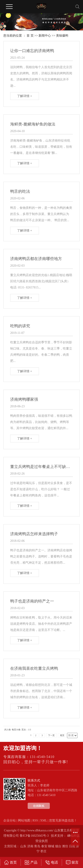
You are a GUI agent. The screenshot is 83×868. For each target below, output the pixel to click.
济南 (30, 846)
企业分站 (10, 820)
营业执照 (42, 841)
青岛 (37, 846)
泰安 (44, 846)
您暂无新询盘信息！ (63, 820)
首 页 (30, 36)
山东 (23, 846)
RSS (35, 820)
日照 (72, 846)
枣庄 (43, 851)
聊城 (51, 846)
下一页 (51, 735)
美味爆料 (62, 36)
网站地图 (24, 820)
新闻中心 (45, 36)
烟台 (58, 846)
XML (43, 820)
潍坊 (65, 846)
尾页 (62, 735)
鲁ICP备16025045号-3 (34, 836)
